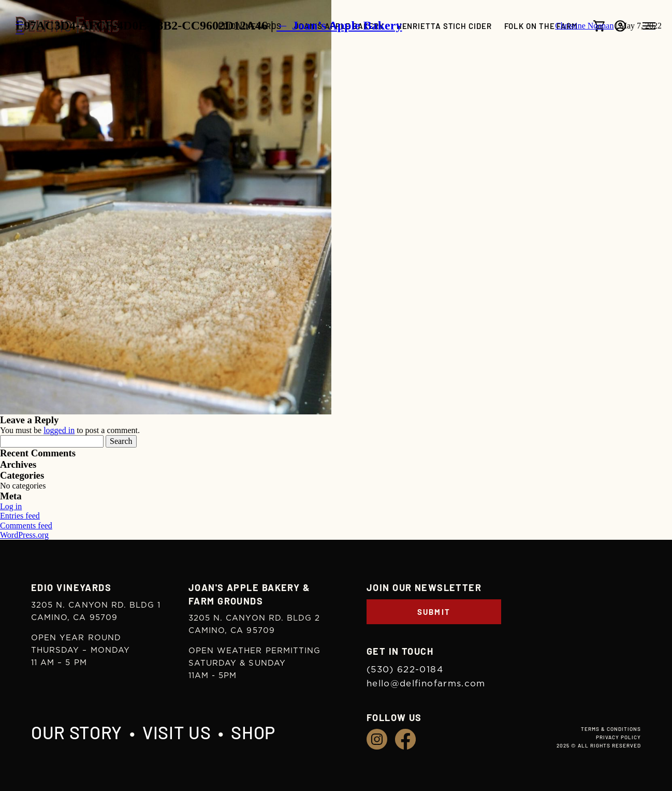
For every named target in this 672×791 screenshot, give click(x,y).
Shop (253, 732)
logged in (59, 430)
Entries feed (20, 516)
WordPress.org (24, 535)
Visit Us (177, 732)
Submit (434, 612)
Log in (11, 506)
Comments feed (26, 526)
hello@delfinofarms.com (426, 684)
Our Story (77, 732)
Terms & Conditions (611, 729)
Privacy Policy (618, 737)
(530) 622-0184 (405, 670)
